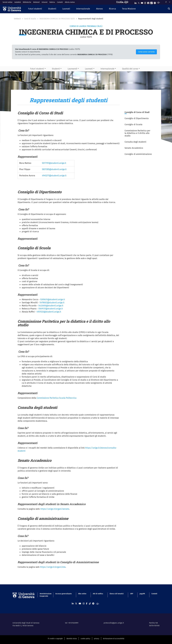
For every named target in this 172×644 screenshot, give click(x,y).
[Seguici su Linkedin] (135, 2)
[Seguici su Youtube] (142, 2)
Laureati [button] (89, 69)
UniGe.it (17, 19)
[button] (35, 9)
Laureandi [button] (72, 69)
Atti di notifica (98, 594)
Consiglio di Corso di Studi (137, 112)
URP (132, 594)
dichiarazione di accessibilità (114, 639)
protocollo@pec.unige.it (114, 623)
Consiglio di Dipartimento (137, 118)
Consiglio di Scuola (134, 125)
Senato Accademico (134, 148)
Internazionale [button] (107, 69)
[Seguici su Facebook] (148, 2)
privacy (97, 639)
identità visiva (72, 639)
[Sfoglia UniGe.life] (123, 2)
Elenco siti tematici (117, 594)
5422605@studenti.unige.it (51, 306)
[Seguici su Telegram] (155, 2)
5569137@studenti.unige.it (51, 309)
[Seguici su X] (139, 2)
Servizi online (8, 2)
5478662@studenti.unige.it (52, 303)
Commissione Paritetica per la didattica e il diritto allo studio (137, 133)
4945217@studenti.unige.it (54, 176)
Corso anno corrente (146, 52)
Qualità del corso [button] (130, 69)
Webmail (36, 2)
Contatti (60, 2)
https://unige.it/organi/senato (55, 509)
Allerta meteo (70, 2)
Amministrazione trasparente (44, 595)
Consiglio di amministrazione (138, 154)
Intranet (45, 2)
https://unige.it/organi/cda (53, 567)
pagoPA (142, 594)
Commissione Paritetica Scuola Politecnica (57, 398)
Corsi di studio (30, 19)
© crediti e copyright (55, 639)
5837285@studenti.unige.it (54, 169)
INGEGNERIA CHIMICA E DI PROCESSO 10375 (57, 19)
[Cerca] (169, 9)
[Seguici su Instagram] (145, 2)
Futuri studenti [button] (37, 69)
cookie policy (85, 639)
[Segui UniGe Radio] (158, 2)
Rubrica (52, 2)
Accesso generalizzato (64, 594)
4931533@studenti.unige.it (49, 312)
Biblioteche (27, 2)
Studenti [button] (56, 69)
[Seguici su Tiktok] (152, 2)
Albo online (82, 594)
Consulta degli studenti (135, 142)
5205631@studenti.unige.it (53, 299)
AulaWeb (18, 2)
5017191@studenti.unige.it (54, 163)
